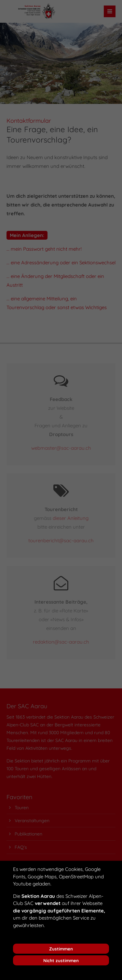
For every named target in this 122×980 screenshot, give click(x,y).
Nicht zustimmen (61, 960)
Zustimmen (61, 949)
